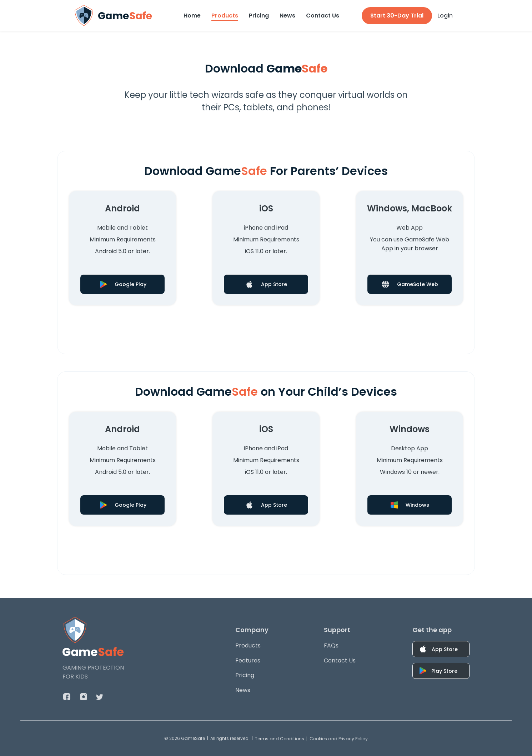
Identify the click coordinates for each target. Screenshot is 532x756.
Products (225, 16)
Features (248, 660)
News (287, 16)
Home (192, 16)
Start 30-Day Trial (397, 16)
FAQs (331, 645)
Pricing (259, 16)
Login (445, 16)
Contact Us (323, 16)
